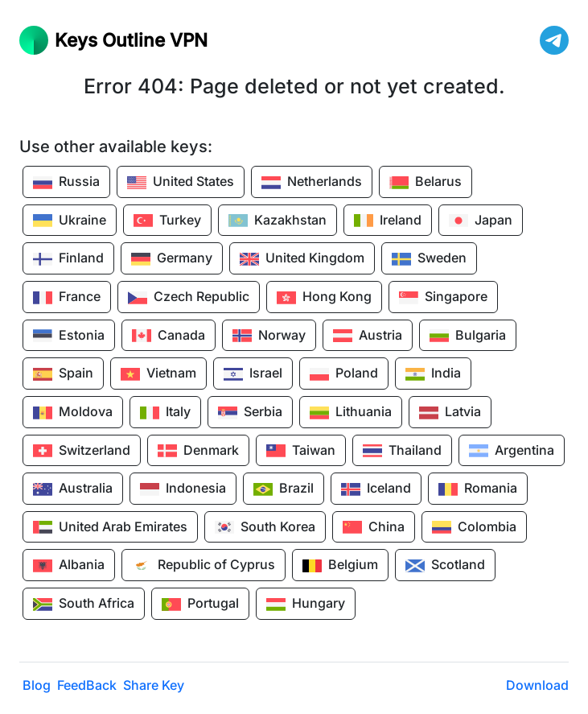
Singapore (443, 298)
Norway (269, 336)
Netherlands (312, 183)
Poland (344, 374)
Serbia (250, 413)
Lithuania (351, 413)
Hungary (306, 605)
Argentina (512, 451)
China (374, 527)
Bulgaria (468, 336)
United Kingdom (302, 259)
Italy (165, 413)
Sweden (429, 259)
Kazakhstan (278, 221)
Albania (69, 566)
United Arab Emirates (110, 527)
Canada (169, 336)
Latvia (450, 413)
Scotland (445, 566)
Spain (63, 374)
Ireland (388, 221)
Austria (368, 336)
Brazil (284, 489)
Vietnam (158, 374)
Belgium (340, 566)
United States (181, 183)
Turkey (167, 221)
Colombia (474, 527)
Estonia (69, 336)
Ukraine (70, 221)
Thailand (402, 451)
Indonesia (183, 489)
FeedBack (87, 685)
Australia (73, 489)
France (67, 298)
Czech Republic (189, 298)
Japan (481, 221)
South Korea (265, 527)
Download (537, 685)
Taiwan (301, 451)
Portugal (200, 605)
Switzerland (82, 451)
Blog (37, 685)
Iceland (376, 489)
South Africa (84, 605)
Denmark (198, 451)
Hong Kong (324, 298)
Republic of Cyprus (204, 566)
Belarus (426, 183)
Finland (68, 259)
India (433, 374)
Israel (253, 374)
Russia (66, 183)
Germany (172, 259)
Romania (478, 489)
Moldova (73, 413)
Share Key (154, 685)
